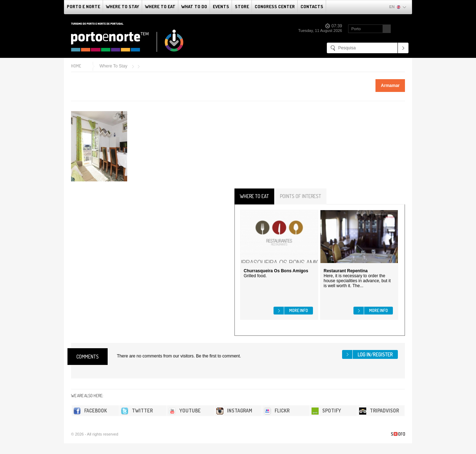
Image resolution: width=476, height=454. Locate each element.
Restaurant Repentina (346, 271)
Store (242, 6)
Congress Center (275, 6)
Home (76, 66)
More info (299, 310)
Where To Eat (160, 6)
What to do (194, 6)
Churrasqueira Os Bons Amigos (276, 271)
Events (221, 6)
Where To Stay (123, 6)
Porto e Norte (83, 6)
